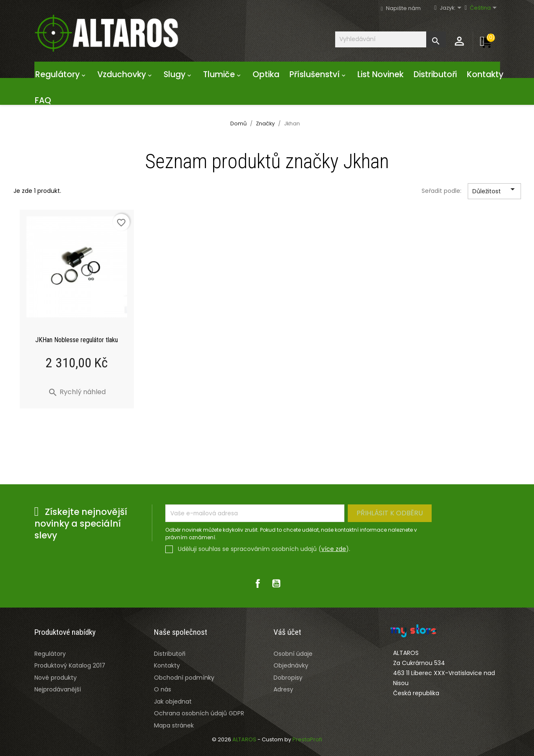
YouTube (276, 583)
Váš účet (287, 632)
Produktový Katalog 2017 (70, 665)
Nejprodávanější (58, 689)
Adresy (283, 689)
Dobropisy (288, 678)
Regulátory (61, 74)
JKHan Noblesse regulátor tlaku (77, 340)
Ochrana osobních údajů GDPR (199, 713)
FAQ (43, 100)
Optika (266, 74)
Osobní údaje (293, 654)
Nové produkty (56, 678)
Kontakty (485, 74)
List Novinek (380, 74)
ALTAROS (245, 739)
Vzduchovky (125, 74)
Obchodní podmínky (184, 678)
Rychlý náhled (77, 392)
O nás (163, 689)
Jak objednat (173, 701)
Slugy (178, 74)
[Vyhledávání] (391, 39)
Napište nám (403, 8)
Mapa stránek (174, 725)
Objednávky (291, 665)
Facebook (258, 583)
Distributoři (435, 74)
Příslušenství (318, 74)
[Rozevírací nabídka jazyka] (455, 8)
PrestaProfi (307, 739)
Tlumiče (223, 74)
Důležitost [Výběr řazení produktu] (495, 192)
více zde (334, 549)
